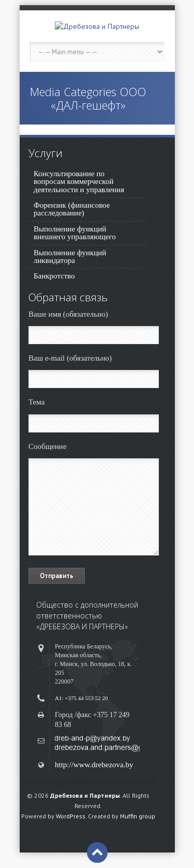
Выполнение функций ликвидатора (70, 257)
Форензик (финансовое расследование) (72, 209)
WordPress (71, 816)
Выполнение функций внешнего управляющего (75, 233)
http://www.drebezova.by (94, 765)
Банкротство (54, 276)
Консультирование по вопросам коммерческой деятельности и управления (79, 182)
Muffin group (138, 816)
